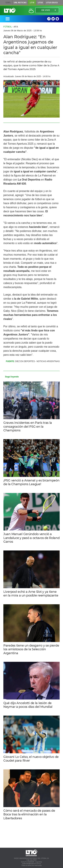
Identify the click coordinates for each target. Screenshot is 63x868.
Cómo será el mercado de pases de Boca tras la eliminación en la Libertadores (29, 814)
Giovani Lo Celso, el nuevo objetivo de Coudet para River (31, 759)
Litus (40, 3)
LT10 (32, 3)
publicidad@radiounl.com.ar (32, 864)
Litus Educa (52, 3)
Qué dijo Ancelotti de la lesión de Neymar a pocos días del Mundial (28, 705)
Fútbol (8, 27)
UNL (8, 3)
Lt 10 (10, 10)
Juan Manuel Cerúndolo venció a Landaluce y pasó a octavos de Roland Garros (32, 538)
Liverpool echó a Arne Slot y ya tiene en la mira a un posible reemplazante (31, 594)
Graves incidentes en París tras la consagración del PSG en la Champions (28, 427)
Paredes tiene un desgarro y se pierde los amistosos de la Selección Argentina (31, 649)
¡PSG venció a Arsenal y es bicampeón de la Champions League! (31, 482)
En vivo (46, 10)
